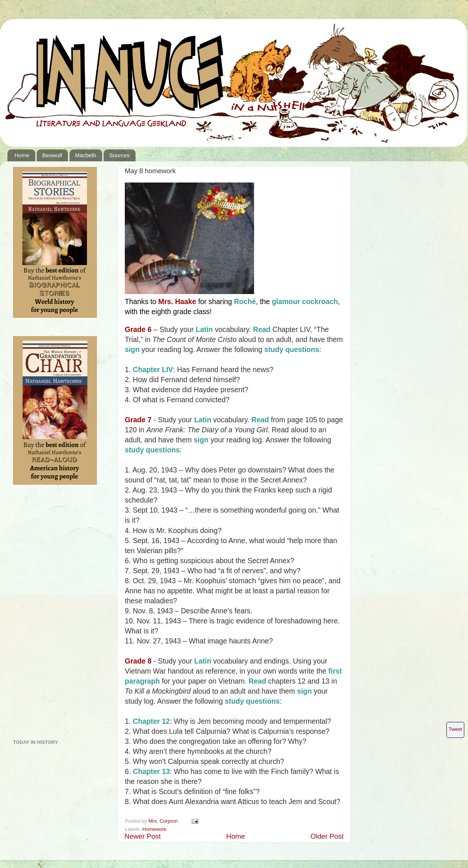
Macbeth (86, 155)
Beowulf (52, 155)
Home (22, 155)
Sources (119, 155)
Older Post (327, 836)
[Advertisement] (43, 615)
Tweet (455, 729)
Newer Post (143, 836)
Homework (154, 829)
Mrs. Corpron (164, 821)
